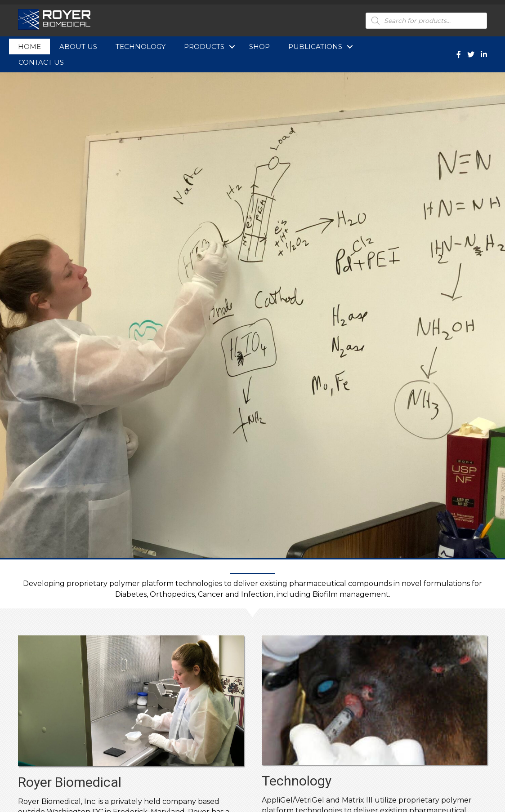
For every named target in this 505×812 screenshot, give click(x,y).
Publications (315, 47)
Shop (259, 47)
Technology (141, 47)
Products (204, 47)
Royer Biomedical (70, 782)
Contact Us (41, 62)
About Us (78, 47)
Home (29, 47)
